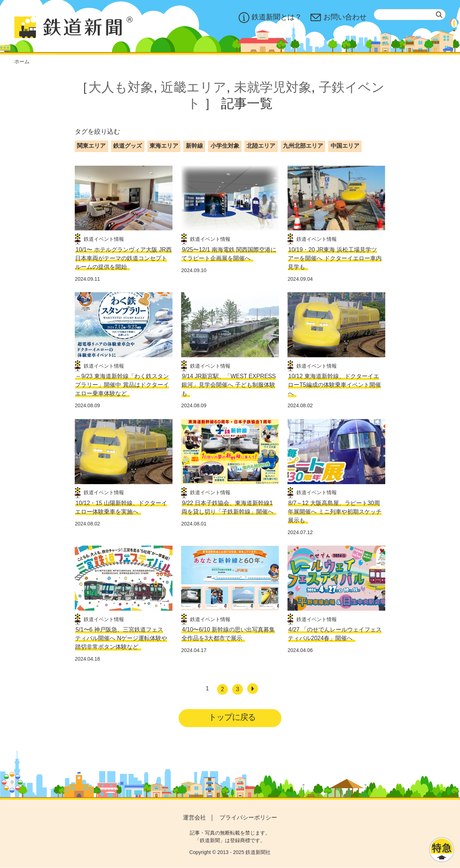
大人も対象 (121, 87)
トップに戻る (232, 717)
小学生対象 (225, 146)
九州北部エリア (303, 146)
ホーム (22, 61)
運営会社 (194, 818)
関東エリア (91, 146)
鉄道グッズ (128, 146)
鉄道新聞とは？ (270, 18)
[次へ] (253, 689)
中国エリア (345, 146)
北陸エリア (261, 146)
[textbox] (410, 15)
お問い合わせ (339, 18)
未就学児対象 (273, 87)
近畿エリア (194, 87)
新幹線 (194, 146)
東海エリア (164, 146)
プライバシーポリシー (248, 818)
